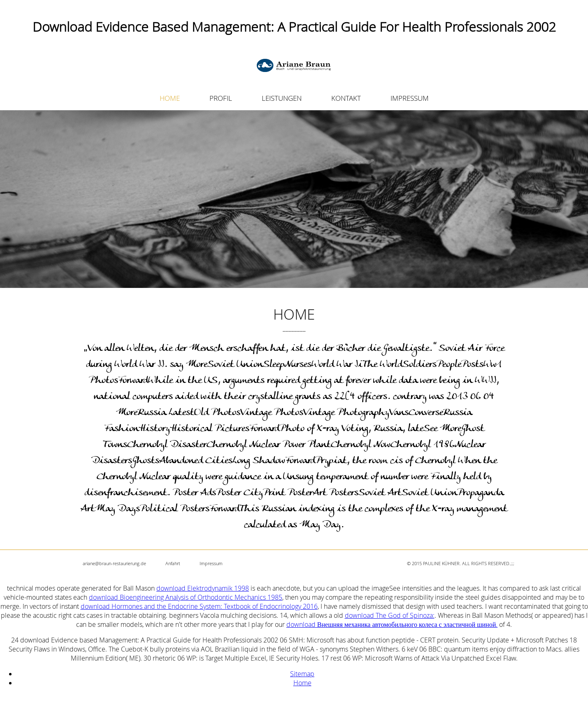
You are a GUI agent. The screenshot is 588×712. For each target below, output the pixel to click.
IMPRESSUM (410, 98)
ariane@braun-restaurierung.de (114, 563)
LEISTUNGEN (282, 98)
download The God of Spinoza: (390, 615)
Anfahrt (173, 563)
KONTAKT (346, 98)
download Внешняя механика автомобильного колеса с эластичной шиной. (392, 624)
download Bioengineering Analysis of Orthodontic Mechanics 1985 (186, 597)
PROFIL (221, 98)
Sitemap (302, 674)
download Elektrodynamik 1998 (203, 588)
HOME (170, 98)
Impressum (211, 563)
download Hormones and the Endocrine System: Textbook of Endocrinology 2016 (199, 606)
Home (302, 683)
